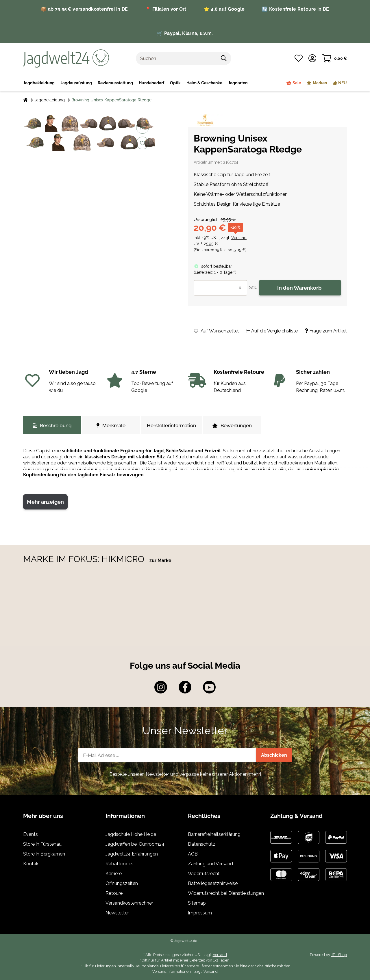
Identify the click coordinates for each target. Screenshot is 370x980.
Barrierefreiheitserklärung (214, 834)
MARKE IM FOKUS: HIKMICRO (85, 559)
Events (30, 834)
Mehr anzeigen (45, 502)
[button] (312, 58)
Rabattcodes (120, 864)
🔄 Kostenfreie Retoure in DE (295, 9)
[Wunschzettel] (299, 58)
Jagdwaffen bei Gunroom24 (135, 844)
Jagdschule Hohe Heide (131, 834)
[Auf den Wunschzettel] (143, 143)
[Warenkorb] (334, 58)
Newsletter (117, 913)
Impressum (200, 913)
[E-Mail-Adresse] (167, 755)
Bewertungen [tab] (232, 425)
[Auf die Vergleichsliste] (143, 127)
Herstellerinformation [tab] (171, 425)
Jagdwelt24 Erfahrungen (132, 854)
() (215, 272)
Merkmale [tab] (111, 425)
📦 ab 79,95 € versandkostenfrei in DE (84, 9)
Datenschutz (202, 844)
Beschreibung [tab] (52, 425)
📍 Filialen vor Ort (166, 9)
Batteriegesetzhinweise (213, 883)
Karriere (114, 874)
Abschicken (274, 755)
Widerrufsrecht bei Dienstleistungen (226, 893)
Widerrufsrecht (204, 874)
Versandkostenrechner (129, 903)
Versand (239, 238)
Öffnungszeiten (122, 883)
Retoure (114, 893)
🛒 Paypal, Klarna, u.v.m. (185, 33)
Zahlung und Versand (210, 864)
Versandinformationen (172, 971)
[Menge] (220, 288)
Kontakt (32, 864)
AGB (193, 854)
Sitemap (197, 903)
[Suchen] (176, 58)
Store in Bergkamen (44, 854)
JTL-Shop (339, 955)
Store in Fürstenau (42, 844)
